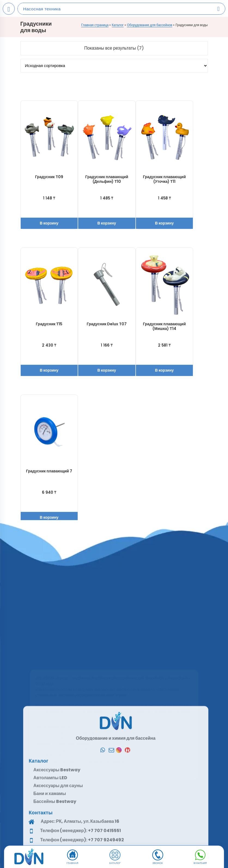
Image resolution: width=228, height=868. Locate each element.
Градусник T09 (49, 177)
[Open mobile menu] (9, 9)
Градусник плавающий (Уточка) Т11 (164, 179)
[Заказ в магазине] (114, 66)
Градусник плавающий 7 (49, 471)
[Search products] (218, 9)
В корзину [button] (49, 223)
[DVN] (29, 857)
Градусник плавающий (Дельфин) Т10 (107, 179)
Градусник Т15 (49, 324)
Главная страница (95, 25)
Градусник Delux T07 (107, 324)
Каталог (118, 25)
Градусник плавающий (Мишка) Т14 (164, 326)
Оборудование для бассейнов (150, 25)
